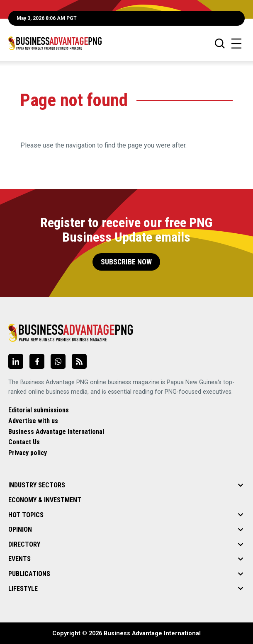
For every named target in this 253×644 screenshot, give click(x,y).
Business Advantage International (56, 432)
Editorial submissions (39, 410)
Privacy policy (28, 453)
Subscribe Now (126, 262)
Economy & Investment (45, 500)
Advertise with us (33, 421)
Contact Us (24, 442)
